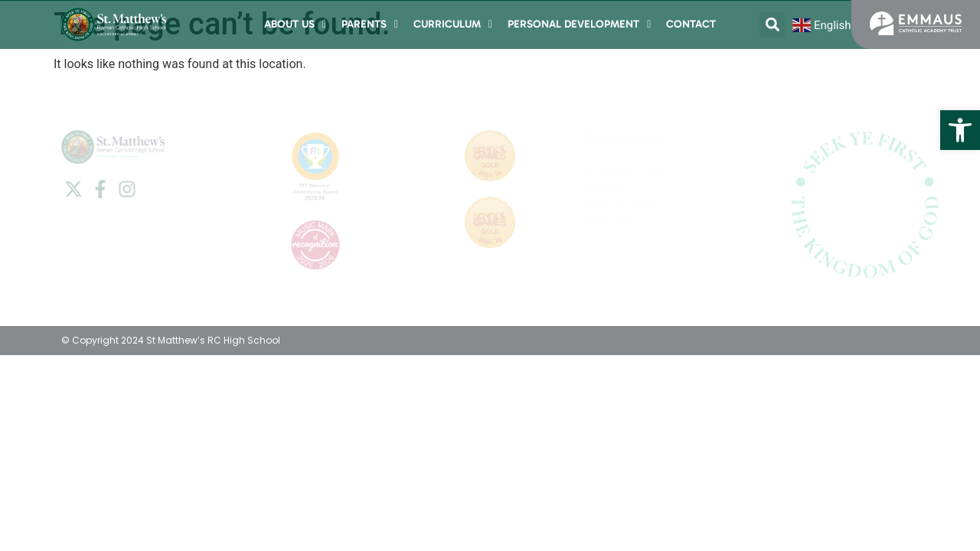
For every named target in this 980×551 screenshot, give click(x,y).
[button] (960, 130)
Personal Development (579, 24)
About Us (295, 24)
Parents (370, 24)
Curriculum (453, 24)
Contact (691, 24)
